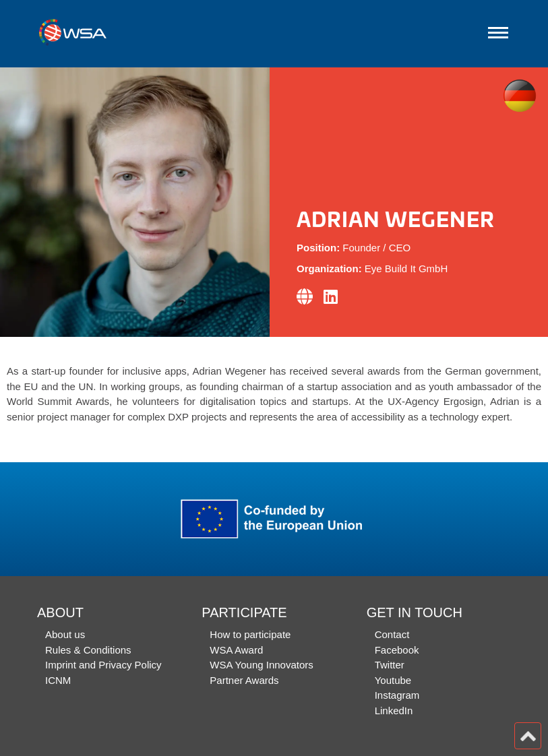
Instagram (397, 695)
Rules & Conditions (88, 650)
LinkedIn (394, 711)
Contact (392, 634)
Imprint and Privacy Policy (103, 665)
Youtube (393, 680)
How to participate (250, 634)
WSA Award (236, 650)
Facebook (397, 650)
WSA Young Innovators (261, 665)
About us (65, 634)
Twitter (390, 665)
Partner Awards (244, 680)
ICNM (58, 680)
